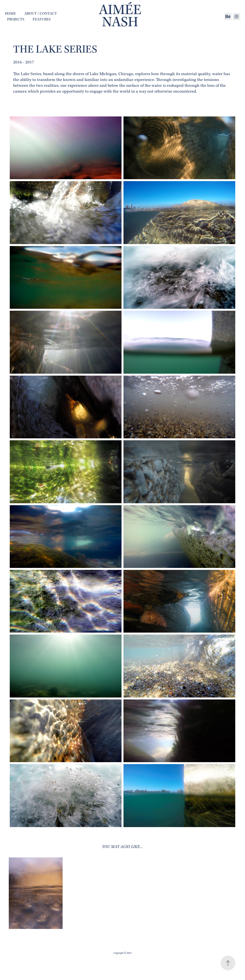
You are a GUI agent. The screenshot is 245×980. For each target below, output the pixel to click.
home (10, 14)
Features (42, 19)
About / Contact (41, 14)
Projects (16, 19)
